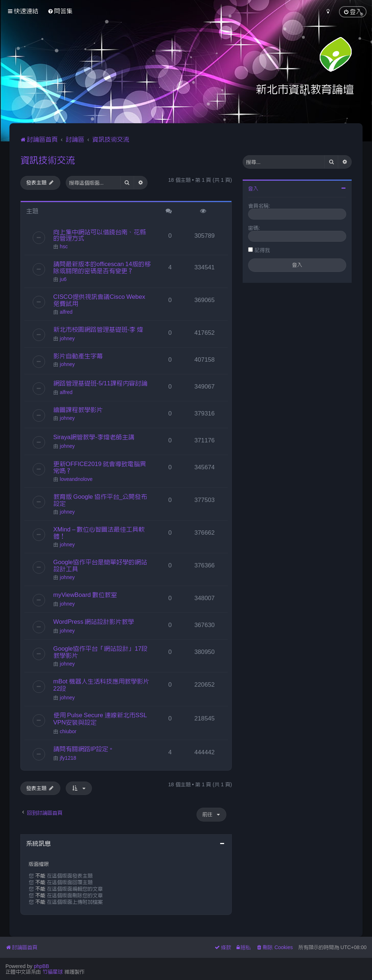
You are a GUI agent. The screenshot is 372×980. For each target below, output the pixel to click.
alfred (66, 312)
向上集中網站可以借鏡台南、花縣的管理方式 (100, 235)
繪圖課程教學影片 (78, 410)
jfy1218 (68, 758)
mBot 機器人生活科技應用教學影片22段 (101, 685)
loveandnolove (76, 479)
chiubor (68, 731)
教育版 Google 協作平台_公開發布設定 (100, 500)
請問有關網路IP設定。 (84, 749)
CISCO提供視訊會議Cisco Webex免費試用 (99, 300)
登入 (253, 189)
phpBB (41, 966)
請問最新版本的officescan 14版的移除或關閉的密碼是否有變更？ (102, 267)
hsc (64, 246)
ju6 (63, 279)
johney (67, 338)
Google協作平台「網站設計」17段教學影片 (101, 652)
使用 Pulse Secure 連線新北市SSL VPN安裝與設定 (100, 719)
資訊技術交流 (48, 160)
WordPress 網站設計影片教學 (94, 622)
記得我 (262, 250)
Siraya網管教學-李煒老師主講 (94, 437)
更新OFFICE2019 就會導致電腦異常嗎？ (100, 467)
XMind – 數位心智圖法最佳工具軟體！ (99, 533)
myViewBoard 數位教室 (85, 595)
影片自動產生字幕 (78, 356)
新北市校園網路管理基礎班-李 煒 (98, 329)
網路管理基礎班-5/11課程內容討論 (100, 383)
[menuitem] (60, 11)
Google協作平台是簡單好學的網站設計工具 (100, 565)
